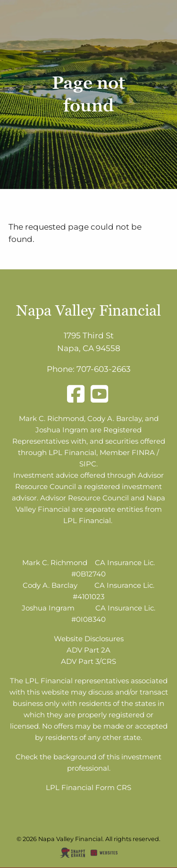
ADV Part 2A (88, 650)
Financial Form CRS (96, 787)
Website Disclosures (89, 639)
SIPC (88, 464)
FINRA (143, 452)
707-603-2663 (104, 369)
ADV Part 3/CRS (88, 661)
